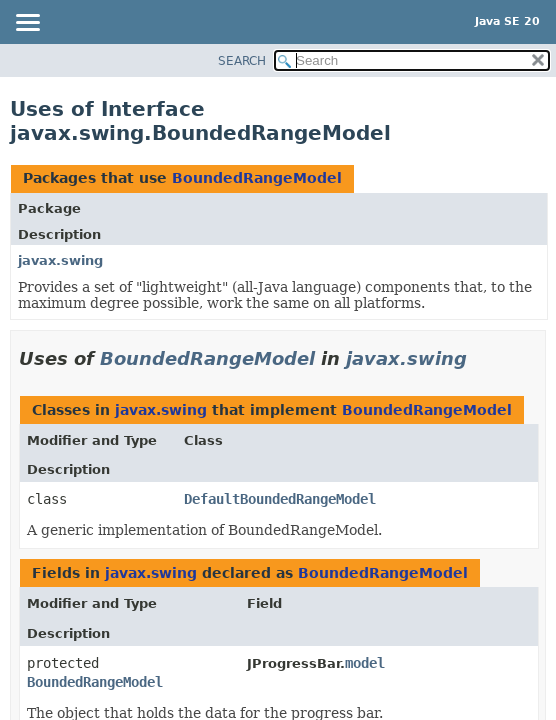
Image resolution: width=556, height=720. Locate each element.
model (365, 663)
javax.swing (60, 260)
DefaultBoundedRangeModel (280, 499)
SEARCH (242, 61)
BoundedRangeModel (257, 178)
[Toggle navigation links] (27, 24)
